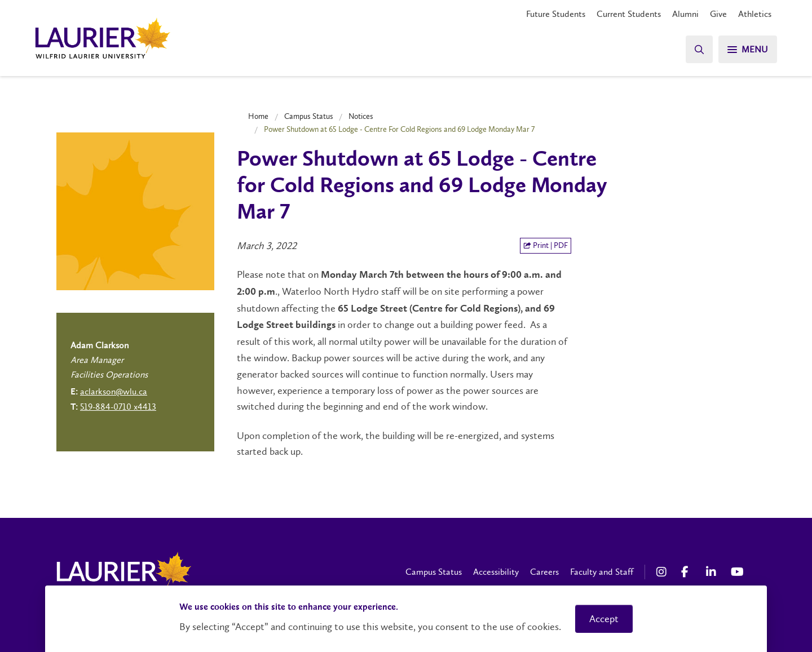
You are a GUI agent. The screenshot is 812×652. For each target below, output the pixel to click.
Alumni (685, 14)
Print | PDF (546, 245)
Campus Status (309, 116)
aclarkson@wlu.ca (114, 391)
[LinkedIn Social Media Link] (713, 572)
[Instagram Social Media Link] (663, 572)
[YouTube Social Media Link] (738, 572)
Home (258, 116)
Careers (544, 572)
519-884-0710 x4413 (118, 407)
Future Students (556, 14)
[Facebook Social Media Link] (688, 572)
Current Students (629, 14)
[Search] (699, 49)
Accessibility (496, 572)
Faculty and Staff (602, 572)
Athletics (755, 14)
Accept (604, 619)
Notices (361, 116)
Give (718, 14)
